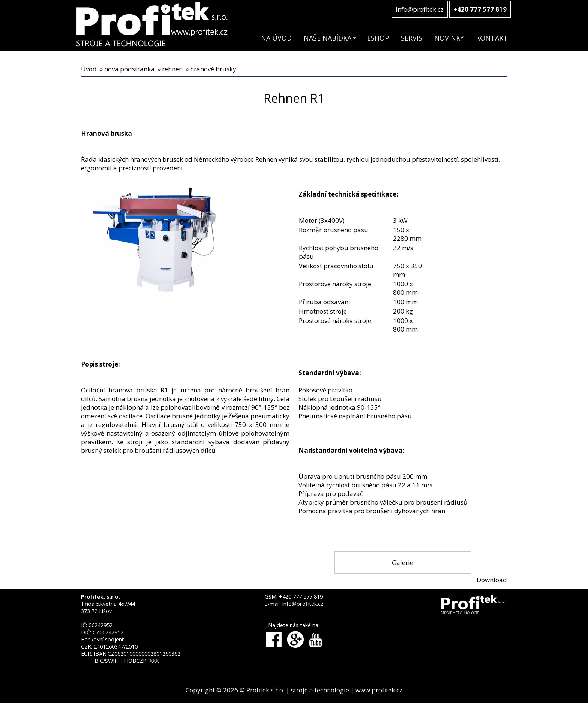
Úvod (89, 69)
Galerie (403, 563)
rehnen (172, 69)
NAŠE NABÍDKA (328, 38)
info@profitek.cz (420, 9)
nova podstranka (129, 69)
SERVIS (412, 38)
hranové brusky (213, 69)
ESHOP (378, 38)
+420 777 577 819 (301, 597)
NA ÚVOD (276, 38)
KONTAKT (492, 38)
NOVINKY (449, 38)
